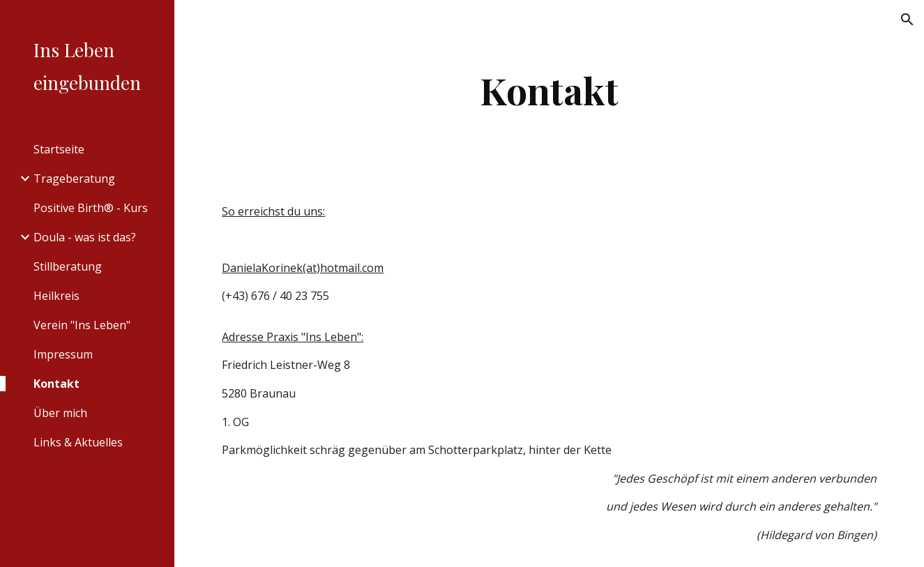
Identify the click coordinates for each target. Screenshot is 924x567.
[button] (907, 20)
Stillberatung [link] (68, 266)
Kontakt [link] (56, 384)
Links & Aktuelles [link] (78, 442)
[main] (549, 90)
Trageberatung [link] (74, 179)
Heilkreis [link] (56, 296)
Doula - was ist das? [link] (85, 237)
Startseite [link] (59, 149)
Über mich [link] (60, 413)
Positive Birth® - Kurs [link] (91, 208)
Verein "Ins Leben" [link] (82, 325)
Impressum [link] (63, 354)
